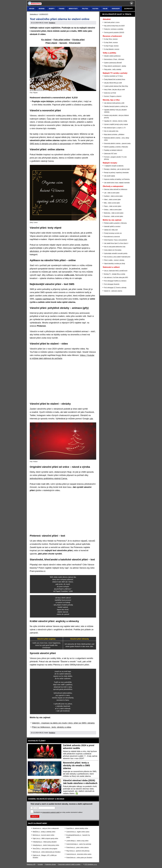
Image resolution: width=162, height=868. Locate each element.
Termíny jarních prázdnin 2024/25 (114, 32)
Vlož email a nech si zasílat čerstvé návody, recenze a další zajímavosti (62, 804)
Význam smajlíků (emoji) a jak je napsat (116, 124)
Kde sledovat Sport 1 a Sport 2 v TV (115, 128)
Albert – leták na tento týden (112, 199)
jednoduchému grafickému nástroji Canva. (49, 478)
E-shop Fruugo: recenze (111, 46)
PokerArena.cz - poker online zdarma (77, 847)
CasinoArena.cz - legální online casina (78, 832)
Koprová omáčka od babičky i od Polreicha (117, 179)
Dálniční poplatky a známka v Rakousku (116, 147)
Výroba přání (78, 40)
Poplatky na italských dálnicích (113, 150)
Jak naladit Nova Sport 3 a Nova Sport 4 (116, 243)
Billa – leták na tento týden (112, 203)
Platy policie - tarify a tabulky (113, 69)
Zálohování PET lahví (111, 154)
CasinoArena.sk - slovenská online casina (79, 854)
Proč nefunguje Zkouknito (112, 284)
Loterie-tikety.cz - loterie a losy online (77, 841)
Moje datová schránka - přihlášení (114, 134)
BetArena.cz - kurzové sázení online (44, 835)
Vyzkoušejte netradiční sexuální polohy (116, 253)
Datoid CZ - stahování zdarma (113, 291)
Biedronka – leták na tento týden (114, 213)
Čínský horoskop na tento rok (113, 233)
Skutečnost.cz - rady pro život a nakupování (46, 828)
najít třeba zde (81, 239)
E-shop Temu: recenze (111, 39)
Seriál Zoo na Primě (110, 93)
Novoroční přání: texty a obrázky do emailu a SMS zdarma (76, 765)
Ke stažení (46, 40)
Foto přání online (62, 40)
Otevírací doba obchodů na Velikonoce (116, 189)
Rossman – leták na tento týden (114, 216)
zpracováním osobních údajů (51, 812)
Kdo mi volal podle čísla (111, 131)
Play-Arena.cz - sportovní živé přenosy (78, 851)
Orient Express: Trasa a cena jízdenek (115, 240)
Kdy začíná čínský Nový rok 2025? (114, 26)
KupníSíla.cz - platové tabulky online (77, 828)
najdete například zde (45, 299)
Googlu (70, 319)
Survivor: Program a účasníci (113, 96)
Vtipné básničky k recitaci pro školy (115, 263)
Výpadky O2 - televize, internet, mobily (116, 121)
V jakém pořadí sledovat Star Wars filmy (116, 86)
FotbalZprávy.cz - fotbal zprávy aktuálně (45, 842)
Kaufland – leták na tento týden (113, 196)
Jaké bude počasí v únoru (112, 22)
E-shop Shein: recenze (111, 42)
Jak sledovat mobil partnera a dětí (114, 103)
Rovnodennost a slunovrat (112, 237)
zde (91, 419)
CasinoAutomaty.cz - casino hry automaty (79, 844)
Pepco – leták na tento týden (113, 206)
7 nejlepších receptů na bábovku (114, 166)
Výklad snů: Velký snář (111, 230)
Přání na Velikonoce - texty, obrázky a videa (52, 727)
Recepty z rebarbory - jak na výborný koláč (117, 169)
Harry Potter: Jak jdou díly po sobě (114, 90)
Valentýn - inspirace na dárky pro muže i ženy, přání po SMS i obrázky (63, 723)
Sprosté (63, 43)
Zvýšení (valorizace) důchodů (113, 63)
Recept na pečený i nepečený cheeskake (116, 173)
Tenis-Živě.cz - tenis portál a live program (45, 849)
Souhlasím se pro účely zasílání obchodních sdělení (58, 812)
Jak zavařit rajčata (110, 176)
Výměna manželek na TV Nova (113, 76)
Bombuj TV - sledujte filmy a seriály (115, 274)
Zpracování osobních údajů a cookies (69, 864)
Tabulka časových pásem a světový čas (116, 106)
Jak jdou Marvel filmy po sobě (113, 83)
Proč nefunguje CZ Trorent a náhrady (115, 288)
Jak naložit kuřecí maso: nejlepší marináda (117, 183)
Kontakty (40, 864)
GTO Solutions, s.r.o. (91, 864)
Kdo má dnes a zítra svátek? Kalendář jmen (117, 257)
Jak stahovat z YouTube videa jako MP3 (116, 277)
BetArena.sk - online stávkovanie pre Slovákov (47, 852)
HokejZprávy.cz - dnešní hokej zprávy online (46, 845)
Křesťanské (75, 43)
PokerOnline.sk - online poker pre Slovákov (79, 858)
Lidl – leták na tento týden (112, 193)
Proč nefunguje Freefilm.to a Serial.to (115, 281)
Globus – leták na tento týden (113, 210)
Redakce (52, 23)
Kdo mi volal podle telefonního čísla (115, 247)
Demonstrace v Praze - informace (114, 59)
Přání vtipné (51, 43)
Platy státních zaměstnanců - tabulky (115, 66)
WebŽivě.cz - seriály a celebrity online (44, 832)
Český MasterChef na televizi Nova (115, 79)
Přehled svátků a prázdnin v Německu (115, 223)
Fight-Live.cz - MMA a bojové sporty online (45, 838)
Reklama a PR (31, 864)
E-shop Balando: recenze (112, 49)
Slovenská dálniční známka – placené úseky (117, 143)
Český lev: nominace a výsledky (114, 29)
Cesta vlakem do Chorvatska (113, 250)
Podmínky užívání (51, 864)
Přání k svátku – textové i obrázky (114, 260)
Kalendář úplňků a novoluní (112, 226)
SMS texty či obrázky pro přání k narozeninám (51, 144)
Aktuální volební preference (112, 56)
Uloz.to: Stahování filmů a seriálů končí (116, 271)
